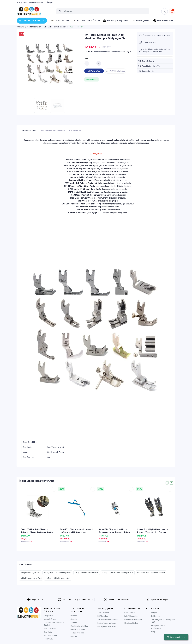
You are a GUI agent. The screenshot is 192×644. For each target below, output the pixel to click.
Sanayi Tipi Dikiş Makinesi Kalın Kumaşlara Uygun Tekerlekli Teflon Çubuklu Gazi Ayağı (114, 531)
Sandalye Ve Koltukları (79, 626)
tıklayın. (128, 52)
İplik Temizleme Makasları (108, 620)
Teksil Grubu (48, 639)
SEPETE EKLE (94, 71)
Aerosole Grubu (50, 619)
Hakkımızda (156, 616)
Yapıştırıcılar (48, 616)
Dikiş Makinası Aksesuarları (87, 573)
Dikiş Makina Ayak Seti (30, 573)
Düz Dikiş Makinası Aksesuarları (151, 573)
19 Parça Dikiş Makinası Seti (58, 578)
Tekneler (74, 623)
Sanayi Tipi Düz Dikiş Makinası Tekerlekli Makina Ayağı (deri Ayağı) (37, 531)
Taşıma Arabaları (77, 633)
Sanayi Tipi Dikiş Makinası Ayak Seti (118, 573)
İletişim (154, 613)
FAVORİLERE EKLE (115, 71)
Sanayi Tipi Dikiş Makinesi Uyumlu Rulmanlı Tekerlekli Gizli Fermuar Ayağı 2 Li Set (152, 531)
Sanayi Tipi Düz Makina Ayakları (57, 573)
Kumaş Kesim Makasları (107, 626)
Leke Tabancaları (131, 616)
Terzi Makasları (103, 613)
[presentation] (167, 483)
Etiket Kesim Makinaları (133, 620)
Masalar (74, 616)
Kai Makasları (103, 616)
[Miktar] (93, 63)
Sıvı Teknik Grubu (50, 635)
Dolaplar (74, 636)
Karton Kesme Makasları (107, 623)
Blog (153, 632)
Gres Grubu (48, 632)
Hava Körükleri (130, 613)
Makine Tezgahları (78, 629)
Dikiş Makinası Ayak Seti (31, 578)
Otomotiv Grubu (50, 629)
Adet (87, 58)
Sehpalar (74, 619)
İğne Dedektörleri (131, 623)
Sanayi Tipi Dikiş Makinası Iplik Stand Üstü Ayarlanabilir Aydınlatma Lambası (76, 531)
